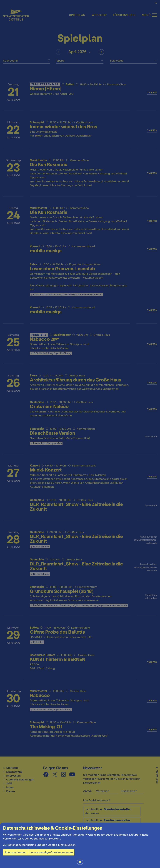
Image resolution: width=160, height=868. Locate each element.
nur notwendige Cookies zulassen (51, 852)
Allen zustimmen (15, 852)
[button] (80, 434)
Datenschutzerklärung (22, 845)
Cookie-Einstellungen (62, 845)
